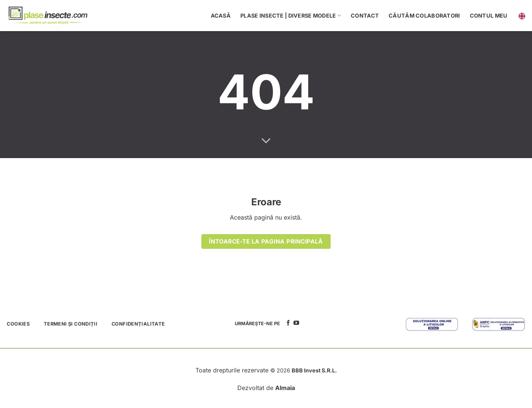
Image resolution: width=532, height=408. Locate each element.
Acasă (221, 16)
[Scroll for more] (266, 141)
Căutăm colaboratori (424, 16)
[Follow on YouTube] (296, 323)
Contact (365, 16)
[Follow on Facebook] (288, 323)
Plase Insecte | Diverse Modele (291, 16)
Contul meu (489, 16)
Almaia (285, 388)
